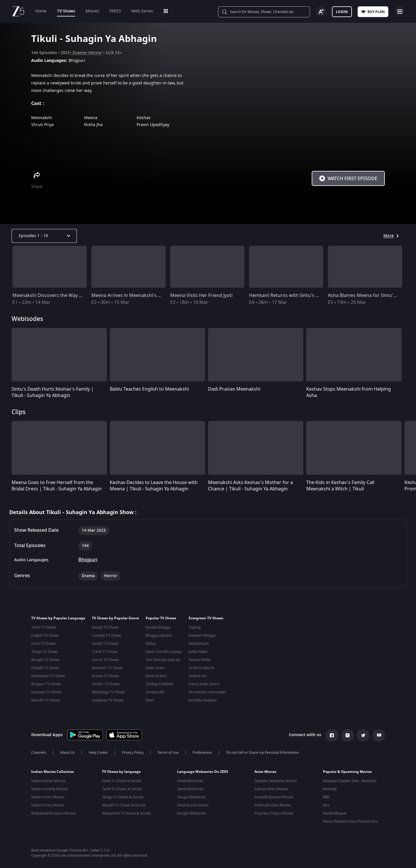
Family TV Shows (105, 644)
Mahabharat (199, 644)
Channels (39, 751)
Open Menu (400, 11)
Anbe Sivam (155, 668)
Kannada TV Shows (46, 692)
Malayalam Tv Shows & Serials (127, 812)
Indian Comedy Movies (50, 788)
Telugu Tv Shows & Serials (123, 796)
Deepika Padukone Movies (276, 780)
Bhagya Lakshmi (159, 636)
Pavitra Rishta (200, 660)
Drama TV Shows (106, 676)
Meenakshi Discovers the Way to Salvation (58, 296)
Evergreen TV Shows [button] (206, 618)
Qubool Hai (198, 676)
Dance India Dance (204, 684)
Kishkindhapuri (335, 812)
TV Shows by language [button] (121, 771)
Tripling (195, 627)
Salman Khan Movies (271, 788)
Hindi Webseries (190, 780)
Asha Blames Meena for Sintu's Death (369, 296)
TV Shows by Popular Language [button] (58, 618)
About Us (67, 751)
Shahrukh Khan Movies (273, 804)
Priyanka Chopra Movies (274, 812)
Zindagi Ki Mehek (159, 684)
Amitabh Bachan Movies (274, 796)
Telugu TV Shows (45, 652)
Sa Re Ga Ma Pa (201, 668)
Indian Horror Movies (48, 780)
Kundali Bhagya (158, 627)
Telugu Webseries (191, 796)
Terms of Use (168, 751)
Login (342, 12)
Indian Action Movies (48, 796)
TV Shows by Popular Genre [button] (115, 618)
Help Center (98, 751)
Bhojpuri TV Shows (46, 684)
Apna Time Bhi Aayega (164, 652)
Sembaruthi (155, 692)
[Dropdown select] (44, 236)
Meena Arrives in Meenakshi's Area (130, 296)
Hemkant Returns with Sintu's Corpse (290, 296)
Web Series (142, 11)
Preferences (203, 751)
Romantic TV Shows (107, 668)
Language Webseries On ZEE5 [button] (203, 771)
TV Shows (66, 11)
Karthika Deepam (203, 700)
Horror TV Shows (105, 660)
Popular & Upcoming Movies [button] (347, 771)
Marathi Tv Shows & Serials (124, 804)
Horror (95, 53)
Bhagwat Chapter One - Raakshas (350, 780)
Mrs (326, 804)
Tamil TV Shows (44, 627)
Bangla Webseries (192, 812)
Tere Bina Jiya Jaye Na (163, 660)
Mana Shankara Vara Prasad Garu (350, 820)
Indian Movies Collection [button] (53, 771)
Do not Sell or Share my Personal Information (263, 751)
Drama (79, 53)
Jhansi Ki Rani (156, 676)
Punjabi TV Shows (45, 668)
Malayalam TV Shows (48, 676)
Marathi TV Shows (46, 700)
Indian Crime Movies (48, 804)
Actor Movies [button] (265, 771)
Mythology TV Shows (108, 692)
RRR (326, 796)
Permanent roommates (207, 692)
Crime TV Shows (105, 652)
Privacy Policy (133, 751)
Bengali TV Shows (45, 660)
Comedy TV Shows (107, 636)
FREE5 (115, 11)
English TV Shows (45, 636)
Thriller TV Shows (106, 684)
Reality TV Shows (105, 627)
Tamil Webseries (190, 788)
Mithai (151, 644)
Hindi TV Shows (43, 644)
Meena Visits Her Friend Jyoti (201, 296)
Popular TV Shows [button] (161, 618)
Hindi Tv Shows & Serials (122, 780)
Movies (92, 11)
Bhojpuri (88, 560)
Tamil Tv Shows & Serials (122, 788)
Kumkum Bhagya (202, 636)
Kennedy (330, 788)
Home (41, 11)
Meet (150, 700)
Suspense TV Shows (108, 700)
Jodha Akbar (198, 652)
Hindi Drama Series (193, 804)
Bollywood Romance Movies (54, 812)
